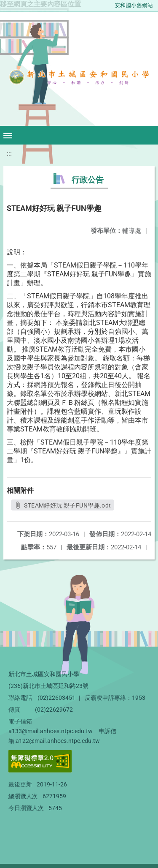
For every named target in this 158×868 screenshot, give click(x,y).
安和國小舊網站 (134, 5)
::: (9, 154)
